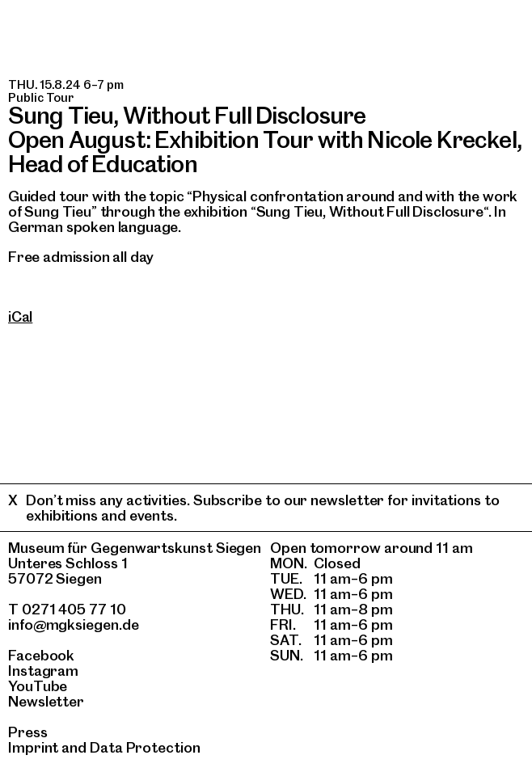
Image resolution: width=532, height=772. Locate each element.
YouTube (38, 686)
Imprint (33, 747)
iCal (20, 316)
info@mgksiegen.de (74, 624)
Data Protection (145, 747)
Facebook (41, 655)
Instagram (43, 671)
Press (28, 732)
